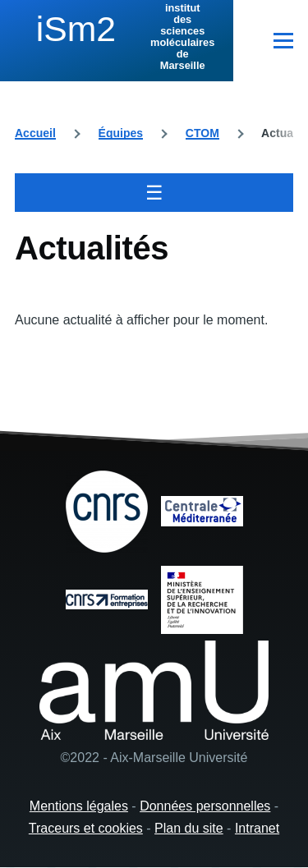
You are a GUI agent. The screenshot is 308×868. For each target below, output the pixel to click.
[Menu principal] (283, 40)
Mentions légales (79, 806)
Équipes (121, 133)
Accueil (35, 133)
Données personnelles (205, 806)
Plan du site (189, 828)
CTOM (202, 133)
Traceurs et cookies (86, 828)
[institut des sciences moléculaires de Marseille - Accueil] (117, 37)
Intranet (257, 828)
